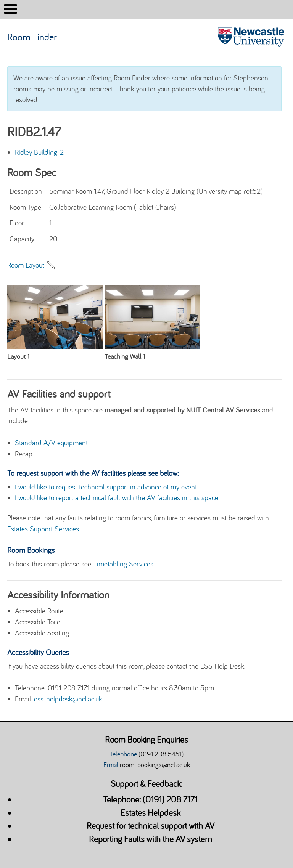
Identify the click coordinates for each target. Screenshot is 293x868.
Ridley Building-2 (39, 152)
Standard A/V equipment (51, 443)
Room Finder (33, 37)
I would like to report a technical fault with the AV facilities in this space (117, 497)
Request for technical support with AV (151, 825)
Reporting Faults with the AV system (151, 839)
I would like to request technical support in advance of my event (106, 487)
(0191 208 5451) (161, 754)
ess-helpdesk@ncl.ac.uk (68, 699)
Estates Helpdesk (151, 813)
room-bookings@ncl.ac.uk (155, 764)
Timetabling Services (123, 564)
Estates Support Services (43, 529)
